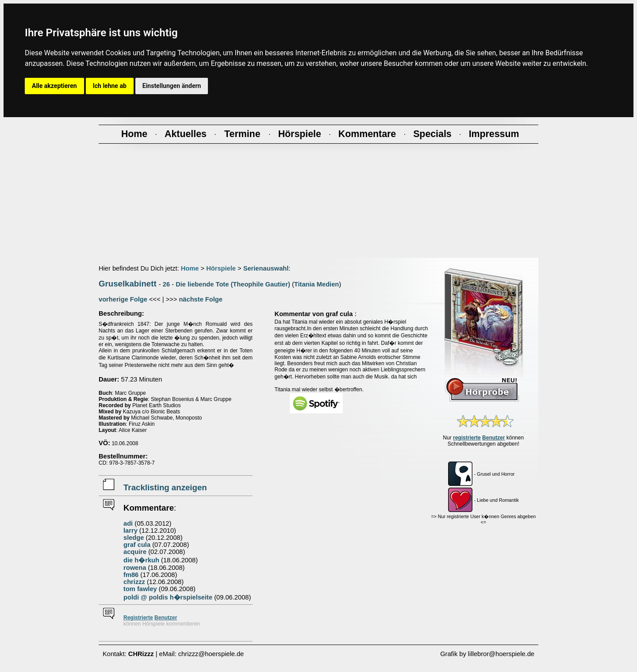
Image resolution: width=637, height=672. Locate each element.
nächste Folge (201, 299)
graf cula (137, 545)
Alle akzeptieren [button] (54, 86)
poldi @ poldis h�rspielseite (168, 597)
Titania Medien (317, 284)
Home (190, 268)
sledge (134, 538)
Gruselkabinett (128, 284)
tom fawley (140, 589)
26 (166, 284)
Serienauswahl (266, 268)
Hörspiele (221, 268)
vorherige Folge (123, 299)
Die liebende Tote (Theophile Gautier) (233, 284)
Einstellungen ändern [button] (172, 86)
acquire (135, 552)
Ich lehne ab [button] (110, 86)
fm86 (131, 575)
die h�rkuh (141, 560)
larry (130, 531)
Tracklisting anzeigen (165, 487)
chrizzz (134, 582)
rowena (135, 568)
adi (128, 523)
